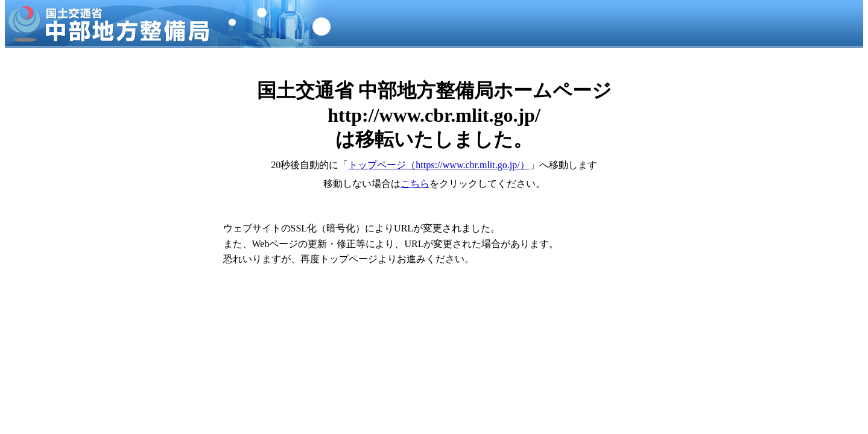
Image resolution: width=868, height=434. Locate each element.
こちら (415, 184)
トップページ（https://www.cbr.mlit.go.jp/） (439, 165)
